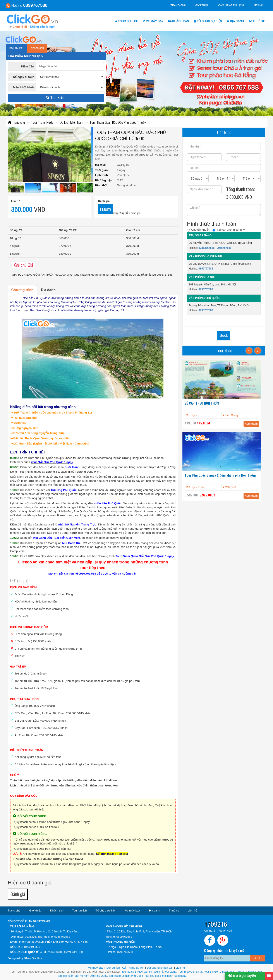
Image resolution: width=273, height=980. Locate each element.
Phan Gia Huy (33, 958)
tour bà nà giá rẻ (153, 972)
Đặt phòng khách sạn (160, 968)
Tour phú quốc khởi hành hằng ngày (165, 976)
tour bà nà (170, 972)
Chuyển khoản (198, 230)
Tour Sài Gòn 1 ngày (216, 972)
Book (224, 336)
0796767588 (206, 289)
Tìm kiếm (56, 97)
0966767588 (224, 248)
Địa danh (235, 21)
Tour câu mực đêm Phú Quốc (125, 976)
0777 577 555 (79, 942)
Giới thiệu (202, 5)
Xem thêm (251, 424)
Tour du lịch (127, 21)
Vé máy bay (153, 21)
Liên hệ (258, 5)
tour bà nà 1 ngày (132, 972)
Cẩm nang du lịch (231, 5)
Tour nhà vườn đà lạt (190, 972)
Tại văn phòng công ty (229, 230)
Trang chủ (178, 5)
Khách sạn (179, 21)
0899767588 (206, 269)
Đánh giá (18, 894)
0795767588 (206, 310)
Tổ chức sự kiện (208, 21)
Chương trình (22, 290)
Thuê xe (257, 21)
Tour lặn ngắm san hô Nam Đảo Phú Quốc (82, 976)
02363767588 (207, 248)
